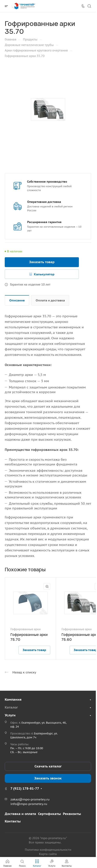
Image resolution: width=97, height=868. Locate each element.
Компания (13, 700)
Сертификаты (49, 814)
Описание (17, 300)
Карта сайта (48, 854)
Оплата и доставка (50, 300)
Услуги (10, 715)
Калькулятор (44, 274)
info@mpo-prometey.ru (29, 804)
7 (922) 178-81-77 (25, 788)
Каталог (11, 707)
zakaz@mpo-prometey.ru (30, 799)
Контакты (13, 821)
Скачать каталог (48, 766)
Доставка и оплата (20, 814)
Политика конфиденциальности (48, 850)
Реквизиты (72, 814)
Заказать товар (42, 262)
